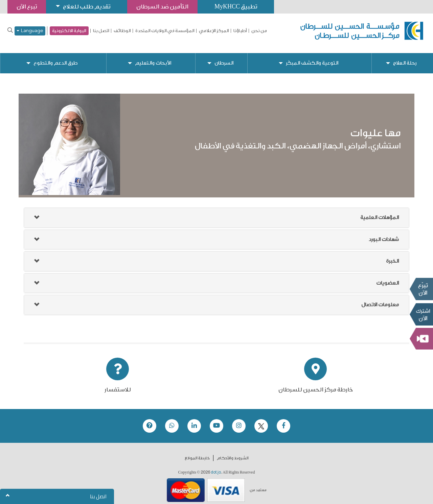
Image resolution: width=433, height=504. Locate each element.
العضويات (388, 278)
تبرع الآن (421, 289)
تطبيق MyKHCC (236, 7)
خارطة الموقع (197, 453)
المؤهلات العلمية (380, 212)
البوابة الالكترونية (69, 31)
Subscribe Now (421, 314)
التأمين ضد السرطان (162, 7)
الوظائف (122, 31)
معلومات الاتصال (380, 299)
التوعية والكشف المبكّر (312, 58)
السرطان (224, 58)
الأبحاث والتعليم (153, 58)
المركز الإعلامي (214, 31)
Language (30, 31)
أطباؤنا (240, 31)
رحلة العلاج (405, 58)
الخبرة (392, 256)
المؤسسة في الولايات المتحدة (165, 31)
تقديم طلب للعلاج (87, 7)
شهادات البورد (384, 234)
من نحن (259, 31)
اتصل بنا (101, 31)
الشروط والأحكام (233, 453)
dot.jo (216, 467)
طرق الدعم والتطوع (55, 58)
